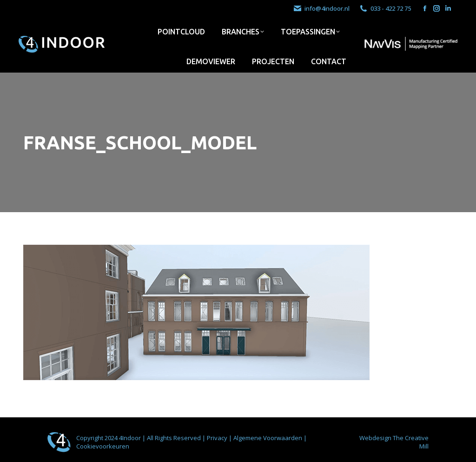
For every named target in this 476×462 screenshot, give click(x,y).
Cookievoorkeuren (103, 446)
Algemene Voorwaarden (268, 438)
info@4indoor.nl (321, 9)
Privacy (218, 438)
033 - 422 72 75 (385, 9)
